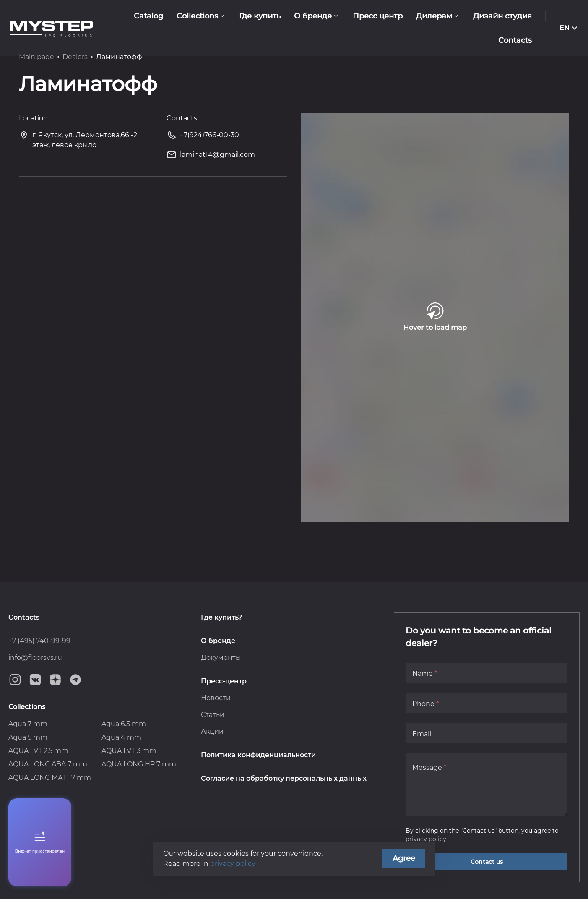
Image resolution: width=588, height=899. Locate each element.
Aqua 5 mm (28, 737)
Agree (404, 858)
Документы (221, 658)
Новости (216, 698)
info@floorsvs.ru (35, 658)
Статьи (213, 715)
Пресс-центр (224, 681)
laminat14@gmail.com (211, 156)
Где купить (260, 16)
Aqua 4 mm (121, 737)
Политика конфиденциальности (258, 755)
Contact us (487, 862)
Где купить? (221, 617)
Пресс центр (378, 16)
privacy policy (426, 839)
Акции (212, 731)
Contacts (24, 617)
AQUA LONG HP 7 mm (139, 764)
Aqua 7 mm (28, 724)
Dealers (75, 57)
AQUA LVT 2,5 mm (38, 751)
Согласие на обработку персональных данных (284, 778)
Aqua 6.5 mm (124, 724)
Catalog (148, 16)
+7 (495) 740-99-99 (39, 641)
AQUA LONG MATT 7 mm (50, 778)
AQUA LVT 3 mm (129, 751)
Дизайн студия (502, 16)
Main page (36, 57)
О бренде (313, 16)
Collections (197, 16)
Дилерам (434, 16)
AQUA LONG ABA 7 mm (48, 764)
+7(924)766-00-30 (203, 137)
